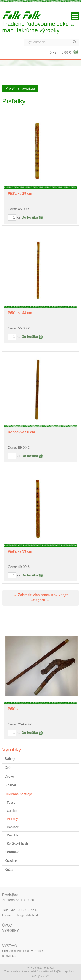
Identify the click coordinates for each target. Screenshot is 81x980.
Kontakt (10, 956)
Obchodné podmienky (23, 951)
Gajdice (12, 811)
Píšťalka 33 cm (20, 551)
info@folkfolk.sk (27, 915)
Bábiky (10, 759)
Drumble (13, 835)
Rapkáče (13, 827)
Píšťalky (12, 819)
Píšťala (14, 709)
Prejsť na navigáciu (20, 88)
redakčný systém (40, 971)
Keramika (12, 852)
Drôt (8, 768)
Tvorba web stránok (16, 971)
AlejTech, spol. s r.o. (65, 971)
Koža (9, 870)
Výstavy (10, 946)
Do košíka (30, 217)
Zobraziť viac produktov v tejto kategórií (40, 597)
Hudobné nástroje (18, 794)
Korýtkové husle (18, 843)
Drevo (9, 776)
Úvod (7, 925)
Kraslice (11, 861)
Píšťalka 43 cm (20, 313)
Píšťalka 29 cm (20, 193)
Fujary (11, 803)
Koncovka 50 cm (21, 432)
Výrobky (10, 931)
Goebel (10, 785)
